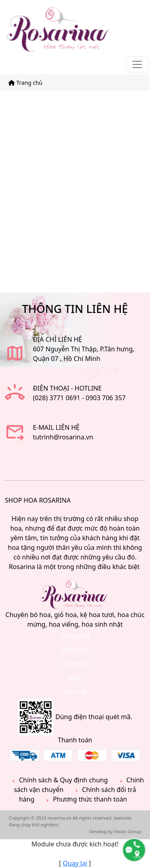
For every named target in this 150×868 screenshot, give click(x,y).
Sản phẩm (75, 664)
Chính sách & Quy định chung (59, 780)
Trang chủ (25, 83)
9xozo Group (128, 831)
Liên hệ (75, 692)
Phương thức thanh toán (85, 799)
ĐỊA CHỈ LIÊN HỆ (57, 339)
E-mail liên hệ (56, 427)
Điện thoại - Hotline (67, 388)
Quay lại (75, 863)
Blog (75, 678)
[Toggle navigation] (137, 64)
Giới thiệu (75, 650)
